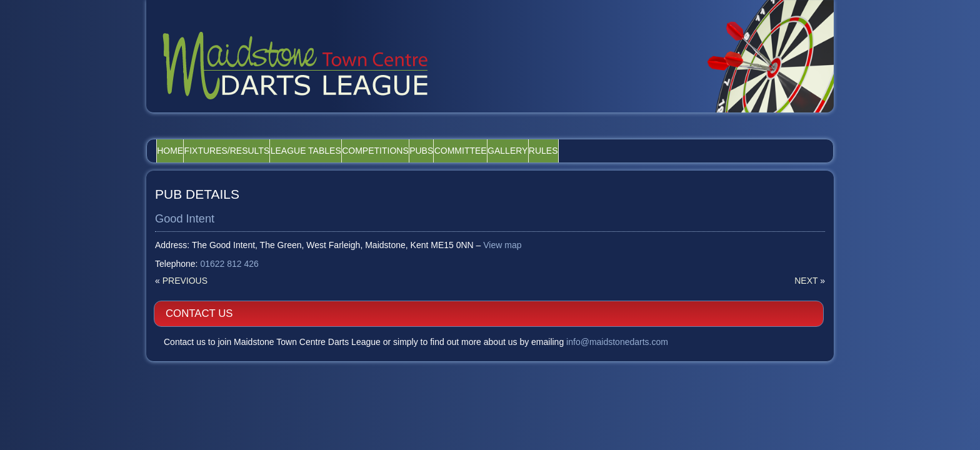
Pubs (499, 133)
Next (583, 264)
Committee (555, 133)
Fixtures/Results (253, 133)
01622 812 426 (230, 247)
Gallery (619, 133)
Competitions (436, 133)
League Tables (349, 133)
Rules (673, 133)
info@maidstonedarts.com (724, 227)
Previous (186, 264)
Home (179, 133)
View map (503, 228)
